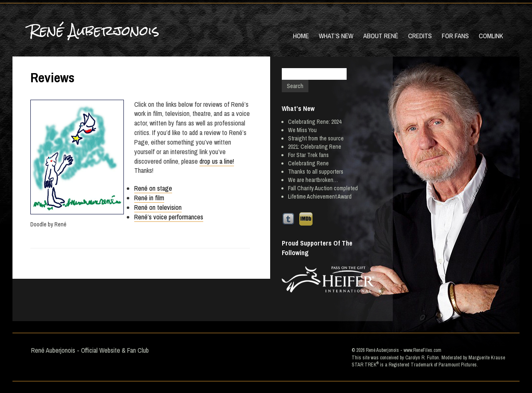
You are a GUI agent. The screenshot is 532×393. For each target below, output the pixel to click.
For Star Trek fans (308, 155)
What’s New (336, 36)
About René (381, 36)
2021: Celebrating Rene (315, 147)
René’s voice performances (169, 217)
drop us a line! (217, 161)
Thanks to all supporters (316, 172)
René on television (158, 207)
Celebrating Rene (308, 163)
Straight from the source (316, 138)
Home (301, 36)
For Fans (455, 36)
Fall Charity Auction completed (323, 188)
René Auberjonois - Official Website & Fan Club (90, 350)
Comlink (491, 36)
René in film (149, 198)
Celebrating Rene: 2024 (315, 122)
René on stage (153, 188)
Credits (420, 36)
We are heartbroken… (313, 180)
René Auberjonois (94, 31)
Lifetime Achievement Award (320, 196)
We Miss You (302, 130)
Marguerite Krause (487, 358)
